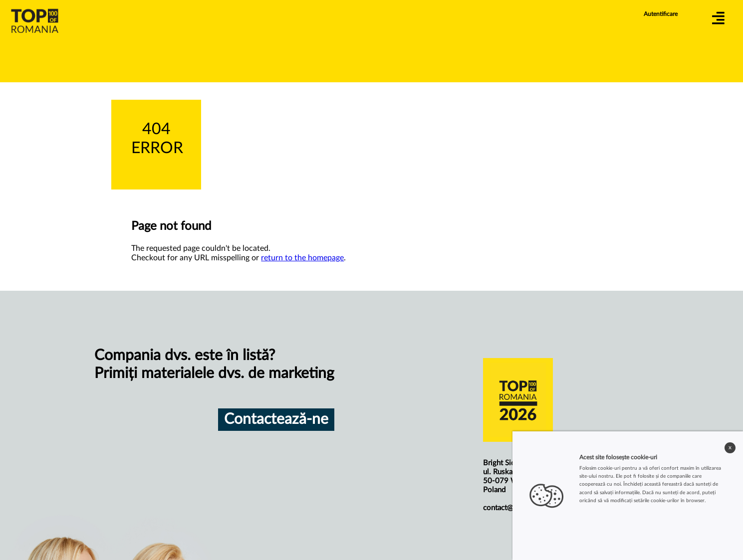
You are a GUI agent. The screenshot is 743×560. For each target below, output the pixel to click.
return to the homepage (302, 258)
